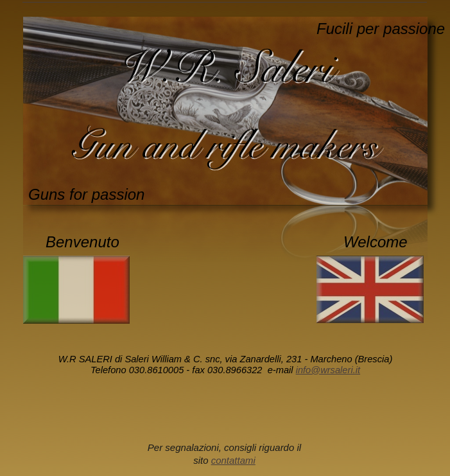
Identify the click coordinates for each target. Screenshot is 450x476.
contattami (233, 460)
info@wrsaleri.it (328, 370)
